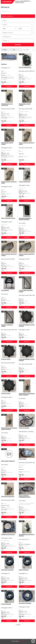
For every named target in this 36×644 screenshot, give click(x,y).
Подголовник (5, 295)
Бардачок (4, 64)
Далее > (19, 636)
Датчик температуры (25, 67)
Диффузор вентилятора (8, 544)
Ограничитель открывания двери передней (27, 400)
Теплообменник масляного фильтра (27, 544)
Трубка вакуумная (24, 435)
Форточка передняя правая (7, 330)
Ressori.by (22, 641)
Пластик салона (6, 365)
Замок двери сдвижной (8, 469)
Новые (5, 50)
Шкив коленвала (24, 580)
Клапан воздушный (25, 184)
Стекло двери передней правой (26, 295)
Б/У (14, 50)
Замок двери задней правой (25, 105)
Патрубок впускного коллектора (7, 105)
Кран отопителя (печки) (8, 221)
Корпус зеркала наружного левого (27, 145)
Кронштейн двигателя (8, 505)
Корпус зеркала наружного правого (9, 258)
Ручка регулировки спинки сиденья (27, 330)
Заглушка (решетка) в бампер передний (25, 222)
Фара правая (23, 467)
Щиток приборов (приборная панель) (25, 505)
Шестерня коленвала (7, 580)
